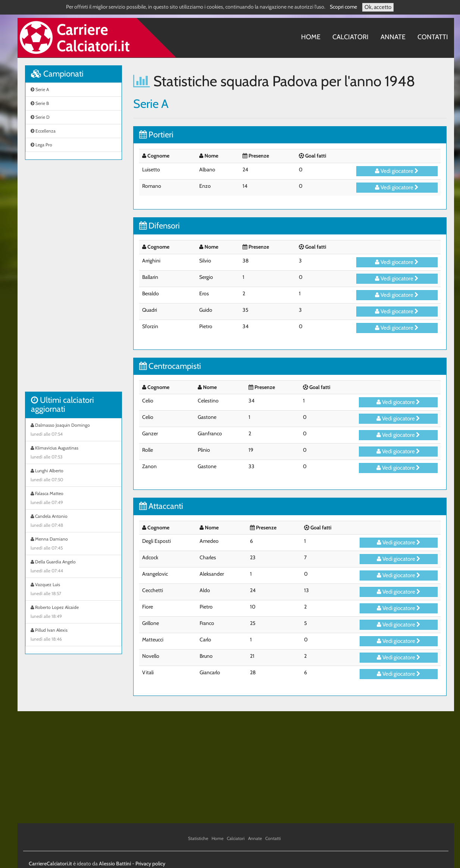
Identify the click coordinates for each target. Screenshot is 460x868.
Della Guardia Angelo (73, 567)
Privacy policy (150, 864)
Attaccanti (161, 506)
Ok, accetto (378, 7)
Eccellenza (43, 131)
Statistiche (198, 838)
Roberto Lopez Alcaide (73, 613)
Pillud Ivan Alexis (73, 635)
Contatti (433, 37)
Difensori (159, 226)
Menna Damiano (73, 544)
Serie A (40, 89)
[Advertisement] (73, 280)
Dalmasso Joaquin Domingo (73, 430)
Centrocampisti (170, 366)
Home (311, 37)
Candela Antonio (73, 522)
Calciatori (351, 37)
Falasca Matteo (73, 499)
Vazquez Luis (73, 590)
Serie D (40, 117)
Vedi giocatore (397, 171)
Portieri (156, 135)
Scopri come (343, 7)
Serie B (40, 103)
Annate (393, 37)
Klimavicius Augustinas (73, 453)
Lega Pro (41, 145)
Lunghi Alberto (73, 476)
